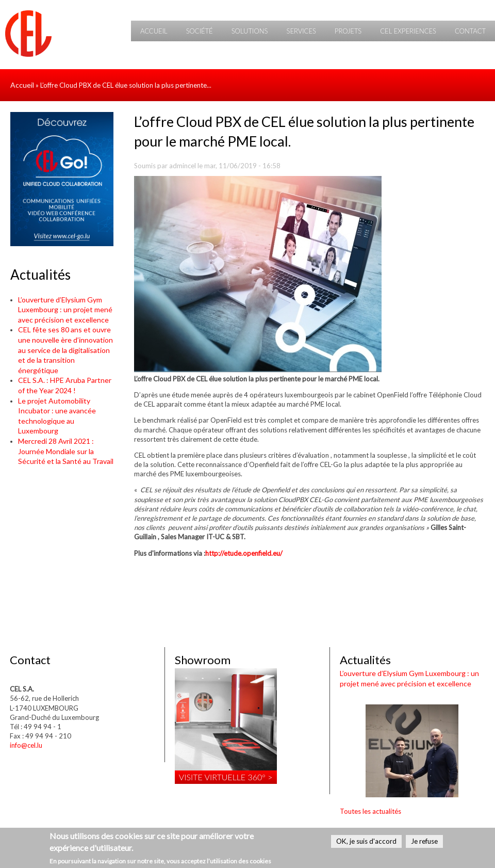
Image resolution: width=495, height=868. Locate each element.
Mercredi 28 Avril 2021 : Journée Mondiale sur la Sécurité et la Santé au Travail (66, 451)
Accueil (154, 31)
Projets (348, 31)
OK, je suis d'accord (366, 841)
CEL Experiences (408, 31)
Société (200, 31)
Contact (470, 31)
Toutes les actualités (370, 811)
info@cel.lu (26, 745)
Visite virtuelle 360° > (226, 777)
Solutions (250, 31)
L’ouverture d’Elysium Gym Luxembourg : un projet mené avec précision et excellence (65, 310)
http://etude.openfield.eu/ (244, 553)
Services (301, 31)
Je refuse (424, 841)
